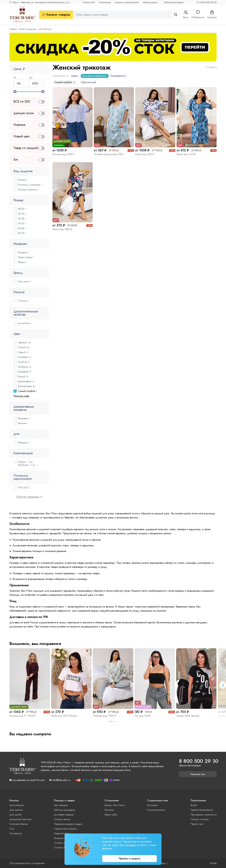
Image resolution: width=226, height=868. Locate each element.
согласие (130, 845)
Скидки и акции (200, 819)
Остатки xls (60, 843)
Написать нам (198, 774)
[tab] (110, 722)
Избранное (198, 15)
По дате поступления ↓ (95, 76)
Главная (13, 29)
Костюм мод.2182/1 (63, 154)
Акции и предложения (127, 2)
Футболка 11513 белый (64, 716)
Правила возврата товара (68, 824)
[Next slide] (223, 685)
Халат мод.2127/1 (145, 154)
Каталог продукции (28, 29)
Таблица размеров (173, 2)
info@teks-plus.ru (61, 780)
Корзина (212, 15)
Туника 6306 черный (188, 716)
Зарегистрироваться (202, 810)
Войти (194, 805)
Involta (213, 863)
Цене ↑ (75, 76)
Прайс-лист (197, 824)
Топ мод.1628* (143, 716)
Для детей (15, 815)
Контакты (109, 810)
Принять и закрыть (129, 859)
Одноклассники (156, 810)
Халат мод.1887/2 (62, 229)
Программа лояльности (204, 815)
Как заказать (61, 805)
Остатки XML (89, 2)
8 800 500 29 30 (208, 2)
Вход (186, 15)
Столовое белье (19, 824)
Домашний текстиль (20, 819)
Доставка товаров (64, 815)
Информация (150, 2)
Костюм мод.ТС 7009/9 (23, 716)
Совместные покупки (65, 829)
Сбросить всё (88, 82)
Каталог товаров (56, 15)
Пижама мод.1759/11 (105, 716)
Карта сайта (111, 815)
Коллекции (105, 2)
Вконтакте (152, 805)
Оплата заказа (62, 819)
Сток (12, 829)
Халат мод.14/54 (186, 154)
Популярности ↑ (119, 76)
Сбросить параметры (28, 497)
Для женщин (17, 805)
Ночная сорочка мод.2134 (108, 154)
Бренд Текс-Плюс (115, 805)
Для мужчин (16, 810)
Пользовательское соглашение (27, 863)
